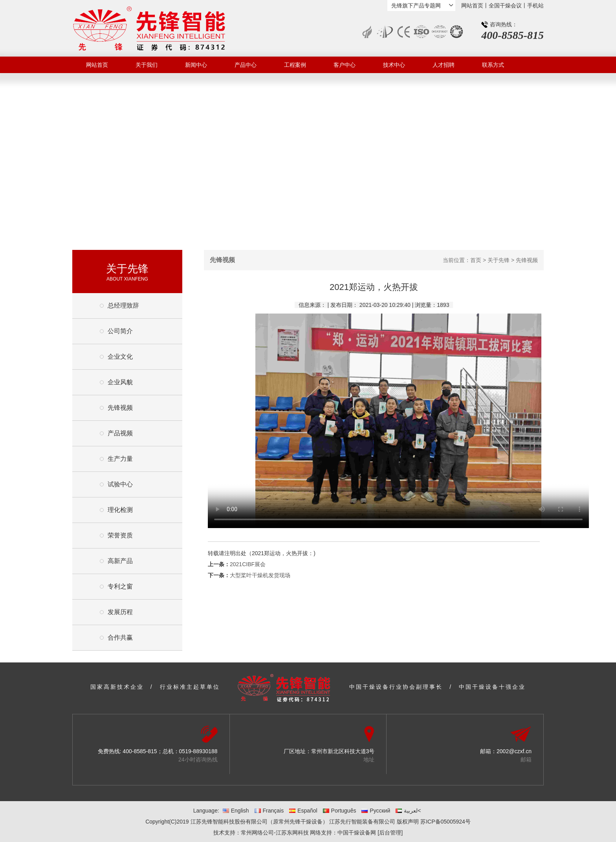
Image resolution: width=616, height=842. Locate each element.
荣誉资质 (120, 535)
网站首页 (472, 6)
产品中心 (246, 65)
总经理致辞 (123, 305)
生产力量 (120, 459)
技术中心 (394, 65)
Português (340, 811)
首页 (476, 260)
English (236, 811)
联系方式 (493, 65)
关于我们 (147, 65)
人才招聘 (444, 65)
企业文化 (120, 357)
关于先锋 (499, 260)
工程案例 (295, 65)
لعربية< (408, 811)
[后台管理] (390, 833)
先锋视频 (120, 408)
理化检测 (120, 510)
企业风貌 (120, 382)
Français (269, 811)
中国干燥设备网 (357, 833)
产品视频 (120, 433)
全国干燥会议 (505, 6)
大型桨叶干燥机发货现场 (260, 575)
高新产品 (120, 561)
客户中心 (345, 65)
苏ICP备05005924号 (445, 822)
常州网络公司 (257, 833)
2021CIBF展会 (248, 564)
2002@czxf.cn (514, 751)
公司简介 (120, 331)
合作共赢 (120, 637)
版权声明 (408, 822)
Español (303, 811)
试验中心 (120, 484)
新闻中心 (196, 65)
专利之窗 (120, 586)
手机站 (535, 6)
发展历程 (120, 612)
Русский (376, 811)
